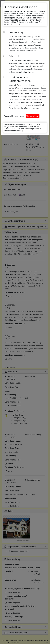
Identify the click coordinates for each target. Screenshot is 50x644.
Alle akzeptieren (33, 116)
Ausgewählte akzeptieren (14, 116)
